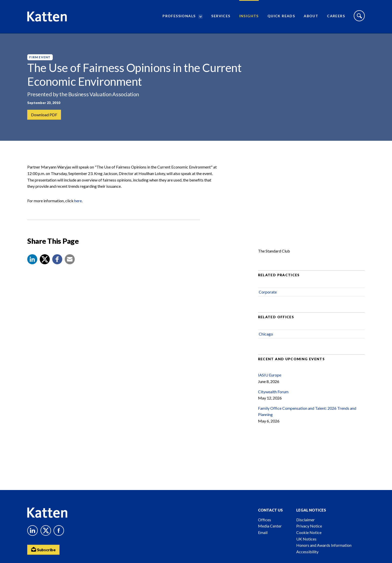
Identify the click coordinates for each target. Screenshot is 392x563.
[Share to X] (45, 260)
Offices (264, 520)
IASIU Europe (270, 376)
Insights (249, 16)
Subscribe (43, 549)
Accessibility (307, 552)
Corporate (268, 293)
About (311, 16)
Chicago (266, 335)
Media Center (270, 526)
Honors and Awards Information (324, 545)
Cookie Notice (309, 532)
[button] (32, 260)
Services (221, 16)
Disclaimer (305, 520)
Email (263, 532)
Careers (336, 16)
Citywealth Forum (273, 393)
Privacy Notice (309, 526)
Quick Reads (281, 16)
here (78, 202)
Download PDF (44, 115)
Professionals (179, 16)
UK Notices (306, 539)
